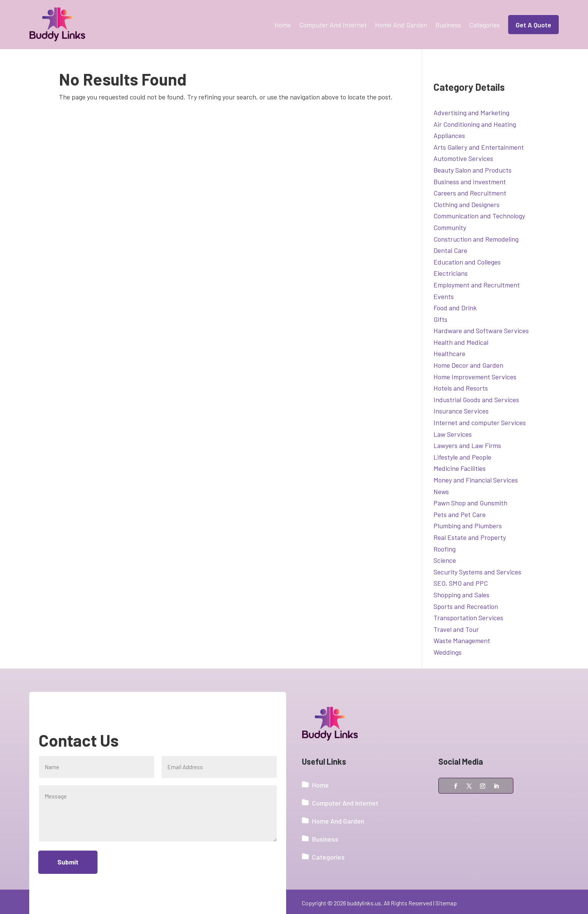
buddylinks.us (364, 903)
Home (283, 25)
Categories (484, 25)
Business (448, 25)
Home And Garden (401, 25)
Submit (68, 862)
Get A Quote (533, 25)
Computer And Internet (333, 25)
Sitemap (446, 903)
